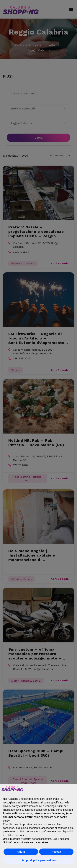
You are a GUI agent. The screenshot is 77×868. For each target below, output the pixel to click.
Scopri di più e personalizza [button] (38, 860)
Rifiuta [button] (21, 852)
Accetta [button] (56, 852)
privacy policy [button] (11, 806)
